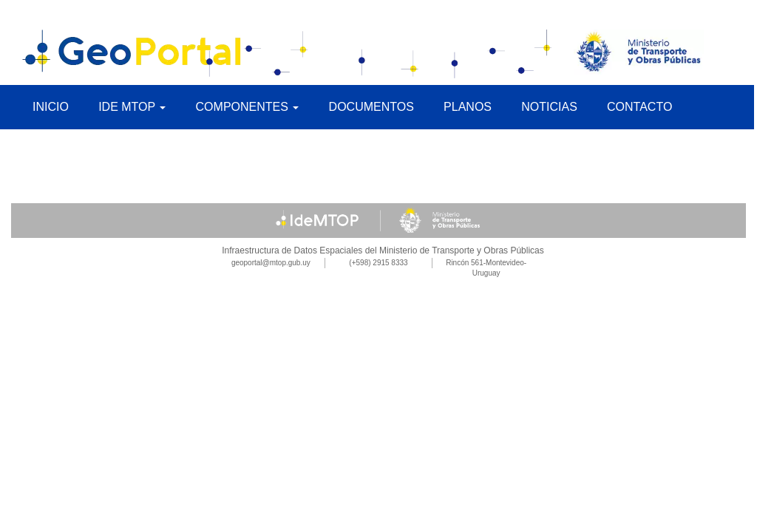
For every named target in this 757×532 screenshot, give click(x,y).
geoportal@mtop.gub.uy (271, 263)
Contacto (639, 107)
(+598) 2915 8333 (378, 263)
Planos (468, 107)
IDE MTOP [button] (132, 107)
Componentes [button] (248, 107)
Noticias (549, 107)
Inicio (51, 107)
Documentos (371, 107)
